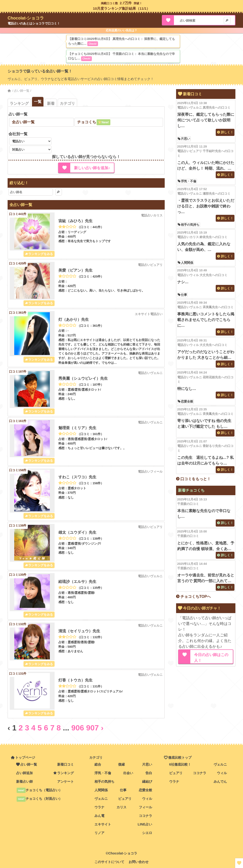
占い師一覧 (22, 91)
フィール (145, 807)
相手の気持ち (190, 225)
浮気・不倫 (189, 181)
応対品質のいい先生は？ (121, 30)
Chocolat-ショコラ (26, 18)
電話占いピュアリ (150, 265)
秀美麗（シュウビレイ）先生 (83, 378)
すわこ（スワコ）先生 (77, 477)
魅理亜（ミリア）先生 (77, 428)
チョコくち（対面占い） (39, 799)
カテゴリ (67, 103)
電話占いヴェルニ (150, 373)
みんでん (220, 782)
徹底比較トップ (180, 758)
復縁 (121, 764)
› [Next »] (102, 728)
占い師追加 (24, 773)
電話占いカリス (152, 215)
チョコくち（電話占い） (39, 790)
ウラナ (99, 807)
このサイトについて (109, 862)
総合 (98, 764)
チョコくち (87, 122)
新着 (51, 103)
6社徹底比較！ (180, 764)
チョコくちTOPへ (196, 597)
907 (92, 728)
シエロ (147, 833)
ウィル (147, 799)
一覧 (38, 102)
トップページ (25, 758)
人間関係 (187, 263)
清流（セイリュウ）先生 (79, 631)
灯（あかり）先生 (74, 319)
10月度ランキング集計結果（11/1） (122, 8)
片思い (185, 139)
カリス (121, 807)
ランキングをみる (41, 254)
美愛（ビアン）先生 (75, 270)
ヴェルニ (101, 799)
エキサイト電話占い (149, 314)
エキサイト (103, 824)
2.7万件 (126, 3)
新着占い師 (24, 782)
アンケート (65, 782)
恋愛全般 (187, 401)
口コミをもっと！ (196, 479)
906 (78, 728)
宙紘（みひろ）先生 (75, 221)
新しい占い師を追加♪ (92, 168)
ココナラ (145, 816)
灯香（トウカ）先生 (75, 680)
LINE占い (145, 824)
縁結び (147, 782)
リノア (99, 833)
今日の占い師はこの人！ (211, 658)
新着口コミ (65, 764)
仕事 (184, 295)
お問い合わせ (139, 862)
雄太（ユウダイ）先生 (77, 532)
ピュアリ (125, 799)
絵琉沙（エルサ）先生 (77, 582)
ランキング (19, 103)
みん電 (99, 816)
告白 (149, 773)
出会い (128, 773)
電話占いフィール (150, 472)
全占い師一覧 (23, 122)
